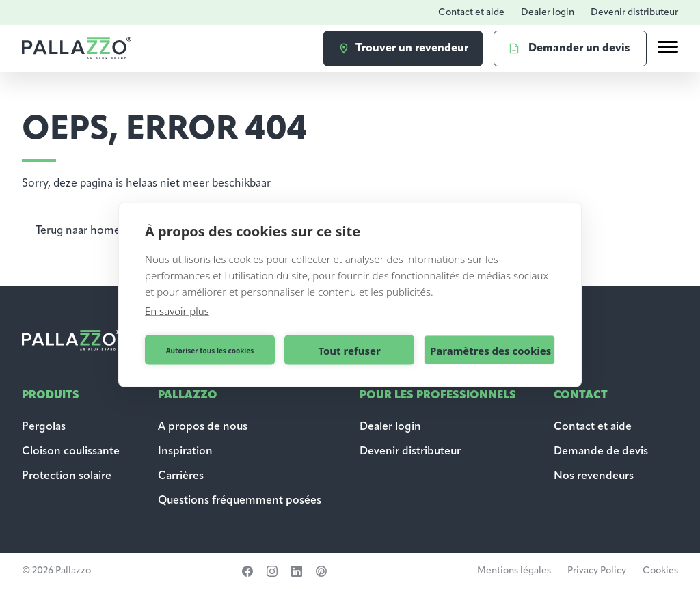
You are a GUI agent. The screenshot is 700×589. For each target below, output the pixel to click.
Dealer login (548, 13)
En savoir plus (177, 311)
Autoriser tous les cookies (210, 350)
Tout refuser (349, 350)
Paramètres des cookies (490, 350)
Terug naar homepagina (94, 231)
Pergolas (44, 427)
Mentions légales (514, 571)
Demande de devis (602, 452)
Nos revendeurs (594, 476)
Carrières (181, 476)
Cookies (660, 571)
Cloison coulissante (71, 452)
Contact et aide (471, 13)
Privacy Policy (597, 571)
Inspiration (185, 452)
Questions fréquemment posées (240, 501)
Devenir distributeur (634, 13)
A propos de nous (203, 427)
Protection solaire (67, 476)
